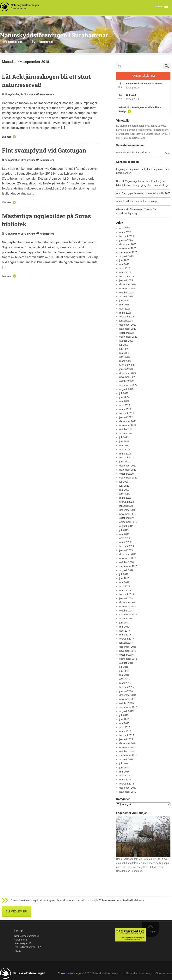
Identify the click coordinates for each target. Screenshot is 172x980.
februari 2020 (127, 502)
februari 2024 (127, 317)
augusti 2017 (126, 619)
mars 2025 (125, 272)
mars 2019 (125, 542)
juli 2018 (124, 574)
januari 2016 (126, 691)
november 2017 (128, 607)
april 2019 (125, 538)
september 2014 (128, 755)
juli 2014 (124, 764)
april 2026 (125, 228)
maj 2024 (124, 305)
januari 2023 (126, 369)
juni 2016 (124, 671)
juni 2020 (124, 486)
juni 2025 (124, 260)
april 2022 (125, 405)
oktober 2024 (126, 293)
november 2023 (128, 329)
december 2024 (128, 284)
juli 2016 (124, 667)
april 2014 (125, 776)
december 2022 (128, 373)
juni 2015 (124, 719)
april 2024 (125, 309)
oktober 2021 (126, 429)
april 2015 (125, 727)
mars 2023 (125, 361)
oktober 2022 (126, 381)
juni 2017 (124, 623)
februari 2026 (127, 236)
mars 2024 (125, 313)
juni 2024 (124, 301)
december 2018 (128, 554)
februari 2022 (127, 413)
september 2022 (128, 385)
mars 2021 (125, 454)
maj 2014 (124, 772)
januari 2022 (126, 417)
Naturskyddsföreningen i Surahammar (54, 35)
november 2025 (128, 248)
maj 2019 (124, 534)
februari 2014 (127, 784)
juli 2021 (124, 437)
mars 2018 (125, 590)
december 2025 (128, 244)
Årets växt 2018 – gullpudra (135, 152)
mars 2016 (125, 683)
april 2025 (125, 268)
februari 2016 (127, 687)
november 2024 (128, 289)
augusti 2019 (126, 526)
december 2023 (128, 325)
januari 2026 (126, 240)
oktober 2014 (126, 752)
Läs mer (6, 137)
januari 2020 (126, 506)
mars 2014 (125, 780)
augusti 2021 (126, 433)
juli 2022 (124, 393)
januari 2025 (126, 280)
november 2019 (128, 514)
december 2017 (128, 602)
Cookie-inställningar (70, 973)
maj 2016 (124, 675)
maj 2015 (124, 723)
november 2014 (128, 747)
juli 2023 (124, 345)
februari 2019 (127, 546)
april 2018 (125, 586)
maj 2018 (124, 582)
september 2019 (128, 522)
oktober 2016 (126, 655)
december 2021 (128, 421)
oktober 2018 (126, 562)
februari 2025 (127, 277)
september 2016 (128, 659)
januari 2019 (126, 550)
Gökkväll (131, 95)
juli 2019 (124, 530)
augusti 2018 (126, 570)
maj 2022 (124, 401)
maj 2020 (124, 490)
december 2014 (128, 743)
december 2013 (128, 788)
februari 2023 (127, 365)
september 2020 (128, 478)
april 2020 (125, 494)
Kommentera (47, 94)
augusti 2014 (126, 759)
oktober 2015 (126, 703)
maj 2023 (124, 353)
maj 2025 (124, 264)
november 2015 (128, 699)
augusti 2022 (126, 389)
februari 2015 (127, 735)
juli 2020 (124, 482)
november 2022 (128, 377)
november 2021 (128, 425)
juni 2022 (124, 397)
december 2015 (128, 695)
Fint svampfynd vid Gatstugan (44, 150)
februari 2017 (127, 639)
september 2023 (128, 337)
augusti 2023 (126, 341)
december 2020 (128, 466)
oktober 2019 (126, 518)
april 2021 (125, 450)
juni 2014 (124, 768)
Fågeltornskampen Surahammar (144, 84)
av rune (31, 94)
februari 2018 (127, 594)
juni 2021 (124, 441)
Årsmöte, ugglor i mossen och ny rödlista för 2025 (143, 193)
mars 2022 (125, 409)
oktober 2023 (126, 333)
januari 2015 (126, 739)
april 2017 (125, 631)
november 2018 (128, 558)
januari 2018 (126, 598)
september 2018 (128, 566)
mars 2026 (125, 232)
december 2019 (128, 510)
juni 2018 (124, 578)
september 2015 (128, 707)
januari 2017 (126, 643)
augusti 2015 (126, 711)
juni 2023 (124, 349)
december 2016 (128, 647)
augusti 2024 (126, 296)
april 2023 (125, 357)
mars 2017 (125, 635)
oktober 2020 (126, 474)
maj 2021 (124, 445)
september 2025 (128, 252)
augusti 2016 (126, 663)
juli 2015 (124, 715)
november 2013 (128, 792)
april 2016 (125, 679)
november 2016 (128, 651)
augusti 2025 (126, 256)
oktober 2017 (126, 611)
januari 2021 (126, 462)
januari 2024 (126, 321)
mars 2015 (125, 731)
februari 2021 (127, 457)
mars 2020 (125, 498)
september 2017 (128, 614)
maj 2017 (124, 627)
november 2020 (128, 470)
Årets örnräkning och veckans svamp (136, 201)
